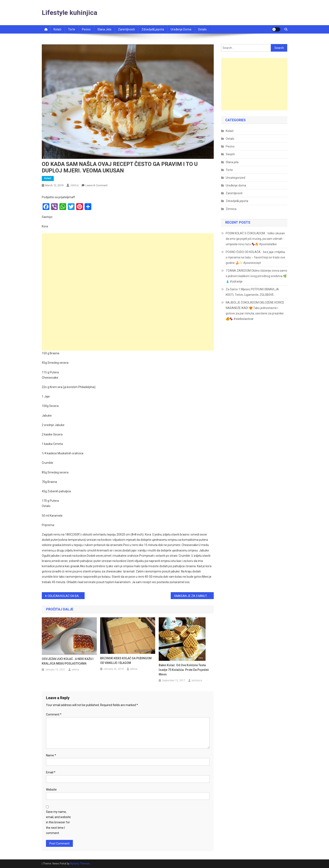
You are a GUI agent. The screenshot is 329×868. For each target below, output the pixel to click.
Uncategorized (235, 178)
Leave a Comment (96, 185)
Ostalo (202, 29)
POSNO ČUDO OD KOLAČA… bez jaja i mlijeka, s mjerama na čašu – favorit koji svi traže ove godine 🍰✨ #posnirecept (256, 257)
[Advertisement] (128, 263)
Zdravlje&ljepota (153, 29)
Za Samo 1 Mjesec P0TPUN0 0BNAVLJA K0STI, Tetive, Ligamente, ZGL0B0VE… (252, 292)
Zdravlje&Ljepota (237, 201)
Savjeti (230, 154)
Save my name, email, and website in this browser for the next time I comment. (58, 822)
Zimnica (231, 209)
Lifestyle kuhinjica (69, 13)
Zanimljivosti (126, 29)
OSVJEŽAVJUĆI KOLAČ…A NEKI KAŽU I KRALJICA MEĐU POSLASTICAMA (68, 661)
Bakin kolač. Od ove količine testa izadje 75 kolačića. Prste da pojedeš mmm (184, 670)
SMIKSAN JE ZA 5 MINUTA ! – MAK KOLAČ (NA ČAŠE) (194, 596)
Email (51, 772)
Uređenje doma (181, 29)
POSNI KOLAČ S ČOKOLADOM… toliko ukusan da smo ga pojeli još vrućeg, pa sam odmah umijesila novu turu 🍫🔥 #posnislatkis (255, 239)
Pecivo (86, 29)
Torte (72, 29)
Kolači (57, 29)
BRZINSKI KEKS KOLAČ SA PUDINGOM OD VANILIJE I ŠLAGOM (126, 661)
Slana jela (104, 29)
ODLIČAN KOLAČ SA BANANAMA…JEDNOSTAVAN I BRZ (66, 596)
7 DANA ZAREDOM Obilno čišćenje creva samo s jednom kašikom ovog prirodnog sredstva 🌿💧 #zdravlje (256, 276)
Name (51, 755)
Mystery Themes (80, 864)
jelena (74, 185)
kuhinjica (197, 680)
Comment (54, 714)
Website (51, 790)
